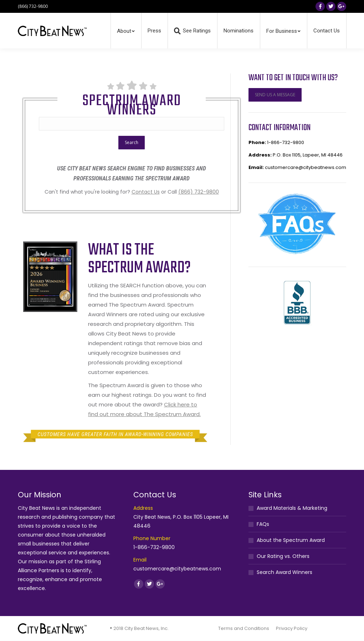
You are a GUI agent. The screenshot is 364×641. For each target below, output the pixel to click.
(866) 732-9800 (199, 192)
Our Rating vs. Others (283, 556)
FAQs (263, 524)
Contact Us (146, 192)
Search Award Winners (284, 572)
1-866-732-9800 (286, 142)
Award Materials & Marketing (292, 508)
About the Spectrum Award (291, 540)
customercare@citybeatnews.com (306, 167)
